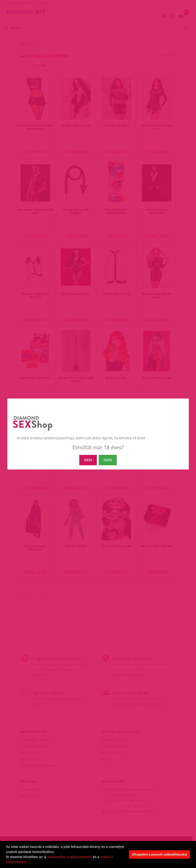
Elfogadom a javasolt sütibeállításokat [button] (160, 854)
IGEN (108, 460)
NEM (88, 460)
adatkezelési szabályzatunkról (70, 857)
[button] (29, 863)
